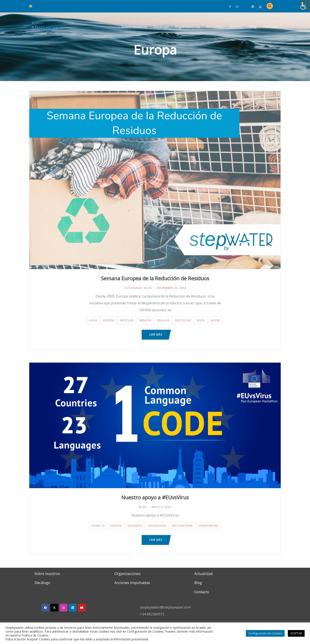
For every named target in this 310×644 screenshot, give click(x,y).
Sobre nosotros (134, 27)
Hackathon (157, 526)
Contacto (270, 27)
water (215, 320)
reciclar (127, 320)
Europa (109, 320)
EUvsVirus (135, 526)
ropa (201, 320)
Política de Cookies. (35, 635)
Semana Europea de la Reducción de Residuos (155, 278)
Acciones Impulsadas (132, 583)
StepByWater (208, 526)
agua (93, 320)
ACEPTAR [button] (296, 633)
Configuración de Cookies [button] (265, 633)
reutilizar (183, 320)
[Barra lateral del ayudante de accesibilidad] (305, 5)
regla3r (163, 320)
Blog (253, 27)
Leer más (156, 335)
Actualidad (215, 27)
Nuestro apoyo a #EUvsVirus (155, 497)
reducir (145, 320)
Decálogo (161, 27)
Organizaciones (188, 27)
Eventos (236, 27)
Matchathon (182, 526)
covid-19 (98, 526)
